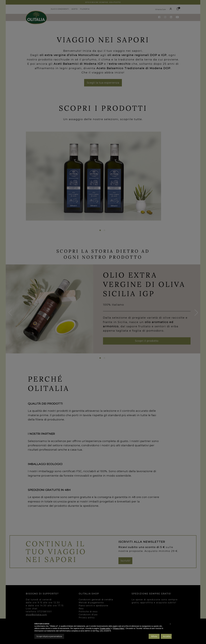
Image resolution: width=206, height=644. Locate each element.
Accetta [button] (167, 636)
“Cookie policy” (105, 628)
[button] (170, 624)
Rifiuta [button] (154, 636)
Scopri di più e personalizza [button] (49, 636)
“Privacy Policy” (119, 628)
